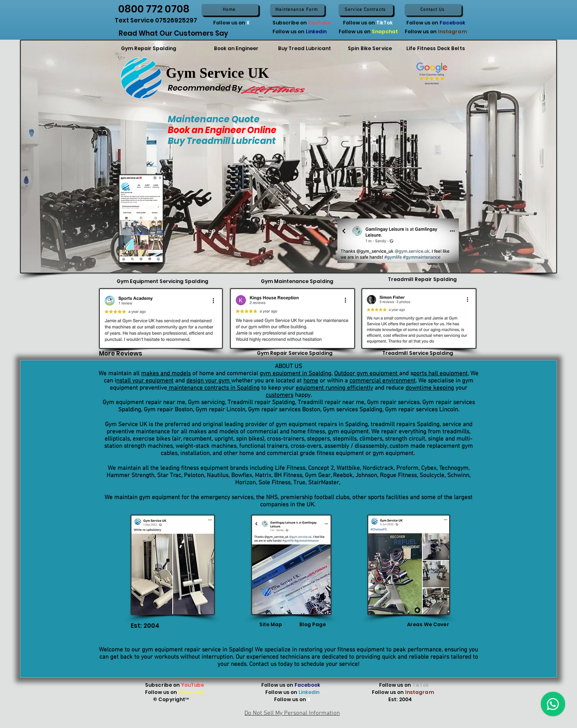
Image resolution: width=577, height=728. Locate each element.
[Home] (230, 10)
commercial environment (382, 381)
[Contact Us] (433, 10)
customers (279, 395)
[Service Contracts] (366, 10)
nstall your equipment (145, 381)
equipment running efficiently (334, 388)
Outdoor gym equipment (367, 374)
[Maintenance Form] (297, 10)
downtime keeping (430, 388)
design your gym (209, 381)
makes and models (166, 374)
